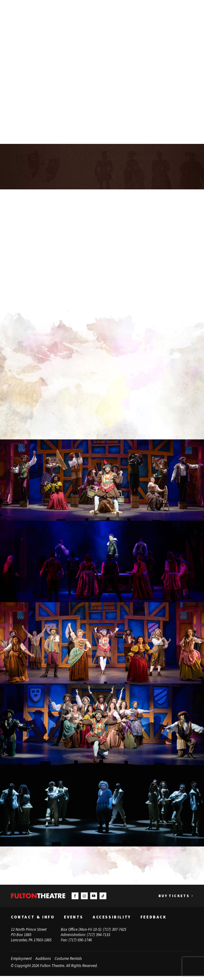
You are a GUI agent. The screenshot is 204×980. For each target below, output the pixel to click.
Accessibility (112, 921)
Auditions (43, 962)
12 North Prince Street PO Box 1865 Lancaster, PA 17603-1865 (31, 939)
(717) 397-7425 (115, 933)
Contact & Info (33, 921)
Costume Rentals (68, 962)
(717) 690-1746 (80, 944)
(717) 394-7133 (98, 939)
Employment (21, 962)
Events (74, 921)
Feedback (153, 921)
